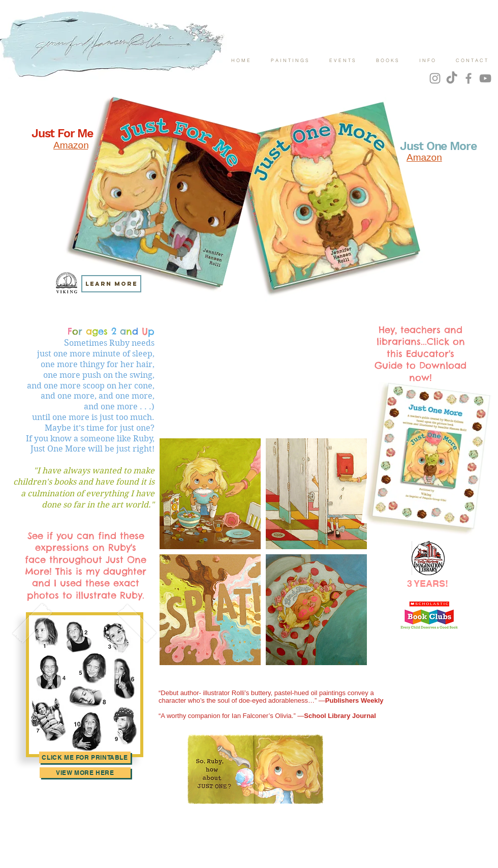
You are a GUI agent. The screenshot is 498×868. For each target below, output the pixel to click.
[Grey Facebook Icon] (469, 78)
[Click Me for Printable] (85, 757)
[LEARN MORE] (111, 284)
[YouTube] (485, 78)
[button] (210, 494)
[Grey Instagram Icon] (435, 78)
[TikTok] (452, 78)
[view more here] (85, 773)
